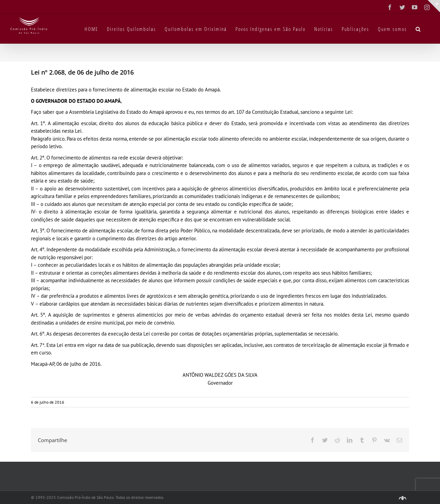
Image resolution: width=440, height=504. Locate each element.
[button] (418, 29)
